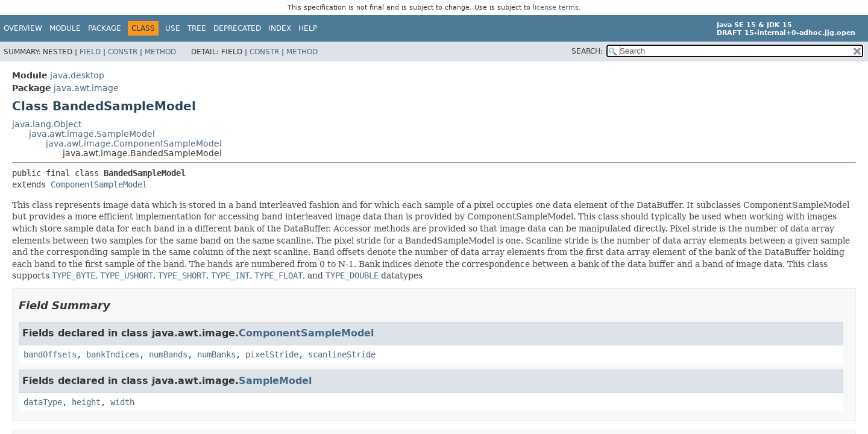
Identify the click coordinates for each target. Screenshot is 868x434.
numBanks (216, 354)
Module (65, 28)
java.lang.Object (47, 124)
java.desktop (77, 75)
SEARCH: (587, 51)
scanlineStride (342, 354)
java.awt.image (86, 88)
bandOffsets (50, 354)
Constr (123, 52)
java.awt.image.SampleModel (92, 134)
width (122, 402)
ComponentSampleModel (99, 184)
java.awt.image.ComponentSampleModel (134, 143)
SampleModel (275, 381)
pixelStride (272, 354)
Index (280, 28)
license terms (556, 8)
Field (90, 52)
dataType (43, 402)
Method (160, 52)
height (86, 402)
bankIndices (113, 354)
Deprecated (237, 28)
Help (308, 28)
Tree (197, 28)
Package (105, 28)
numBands (168, 354)
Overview (23, 28)
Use (173, 28)
